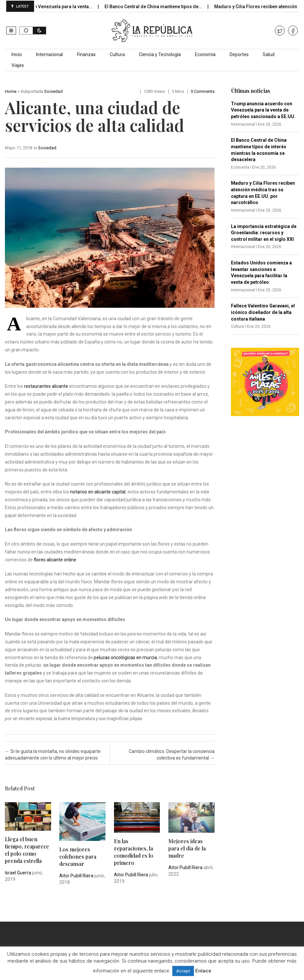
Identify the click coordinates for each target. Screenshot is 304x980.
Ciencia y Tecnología (160, 54)
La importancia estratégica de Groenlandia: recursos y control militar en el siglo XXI (264, 233)
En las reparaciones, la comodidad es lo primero (134, 852)
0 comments (203, 91)
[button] (11, 31)
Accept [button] (183, 971)
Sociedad (53, 91)
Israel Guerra (18, 873)
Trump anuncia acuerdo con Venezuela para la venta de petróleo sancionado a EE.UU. (263, 110)
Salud (269, 54)
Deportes (239, 54)
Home (11, 91)
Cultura (117, 54)
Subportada (32, 91)
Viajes (18, 65)
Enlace (203, 971)
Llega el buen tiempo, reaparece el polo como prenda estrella (27, 850)
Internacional (49, 54)
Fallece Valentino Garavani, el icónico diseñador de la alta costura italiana (263, 312)
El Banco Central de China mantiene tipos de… (161, 7)
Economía (205, 54)
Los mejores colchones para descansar (78, 856)
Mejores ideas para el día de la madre (187, 848)
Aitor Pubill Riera (76, 876)
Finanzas (86, 54)
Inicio (17, 54)
